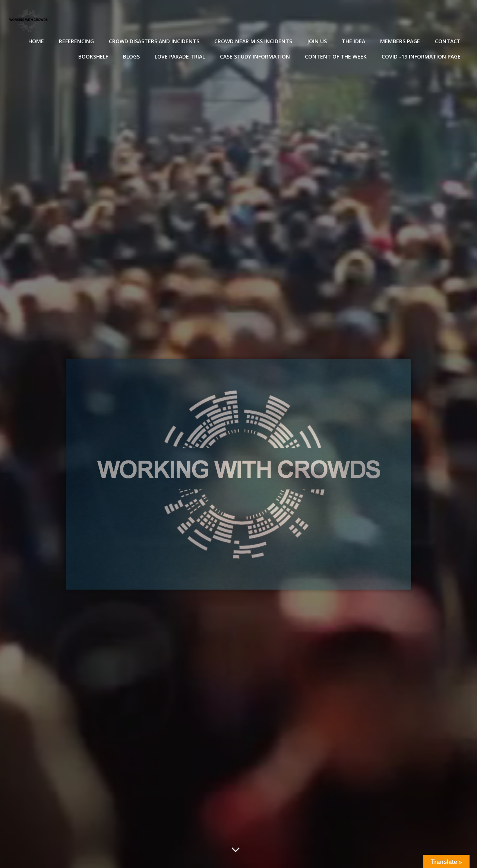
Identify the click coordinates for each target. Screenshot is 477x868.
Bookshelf (93, 56)
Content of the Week (336, 56)
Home (36, 41)
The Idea (353, 41)
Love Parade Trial (180, 56)
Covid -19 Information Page (421, 56)
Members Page (400, 41)
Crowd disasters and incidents (154, 41)
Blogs (131, 56)
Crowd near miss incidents (253, 41)
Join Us (317, 41)
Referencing (76, 41)
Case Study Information (255, 56)
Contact (448, 41)
